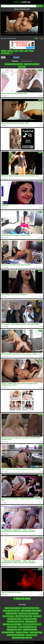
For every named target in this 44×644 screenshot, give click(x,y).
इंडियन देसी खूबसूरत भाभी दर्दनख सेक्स (31, 611)
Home (12, 642)
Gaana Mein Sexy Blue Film (11, 611)
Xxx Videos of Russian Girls (16, 622)
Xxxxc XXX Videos (8, 616)
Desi (26, 51)
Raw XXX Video (12, 627)
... (12, 53)
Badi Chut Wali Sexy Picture (31, 608)
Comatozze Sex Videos (30, 619)
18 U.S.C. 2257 (29, 642)
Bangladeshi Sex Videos (14, 630)
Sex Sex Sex (37, 616)
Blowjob (4, 51)
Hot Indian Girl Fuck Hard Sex (14, 64)
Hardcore (10, 51)
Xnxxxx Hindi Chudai (36, 632)
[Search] (19, 6)
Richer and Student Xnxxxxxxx (27, 627)
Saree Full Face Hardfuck (32, 64)
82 (36, 38)
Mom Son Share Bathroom (13, 608)
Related (15, 61)
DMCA (21, 642)
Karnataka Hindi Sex (8, 632)
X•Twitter (9, 57)
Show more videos (22, 599)
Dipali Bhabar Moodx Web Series (22, 638)
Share (3, 57)
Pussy (16, 51)
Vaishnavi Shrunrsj (31, 635)
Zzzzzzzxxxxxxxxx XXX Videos (12, 624)
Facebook (16, 57)
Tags (17, 642)
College (31, 51)
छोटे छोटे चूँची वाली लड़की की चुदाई (16, 635)
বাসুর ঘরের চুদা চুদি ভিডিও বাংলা (32, 624)
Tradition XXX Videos (22, 632)
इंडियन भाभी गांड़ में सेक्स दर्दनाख (24, 616)
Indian (21, 51)
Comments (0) (26, 61)
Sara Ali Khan (5, 53)
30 (41, 38)
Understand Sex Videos (14, 619)
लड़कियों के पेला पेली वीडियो (30, 630)
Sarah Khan (22, 67)
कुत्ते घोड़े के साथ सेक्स (11, 613)
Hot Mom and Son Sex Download (28, 613)
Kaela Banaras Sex (31, 622)
